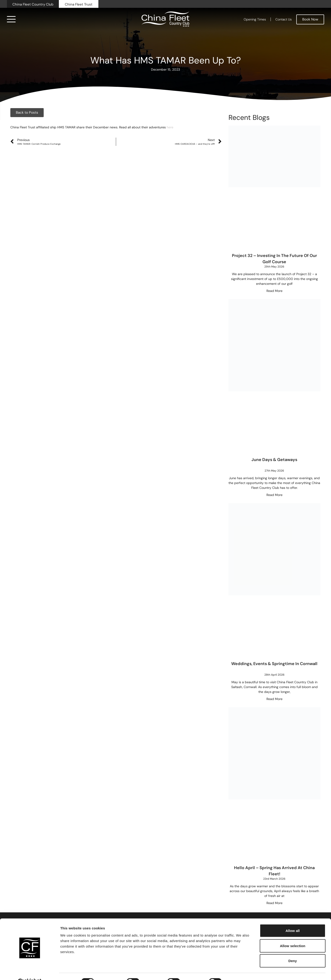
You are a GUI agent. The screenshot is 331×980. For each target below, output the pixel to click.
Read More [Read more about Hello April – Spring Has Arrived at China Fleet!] (274, 903)
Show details (241, 971)
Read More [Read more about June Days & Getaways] (274, 495)
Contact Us (284, 19)
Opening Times (255, 19)
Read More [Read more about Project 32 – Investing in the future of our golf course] (274, 291)
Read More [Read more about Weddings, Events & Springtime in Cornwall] (274, 699)
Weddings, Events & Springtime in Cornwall (274, 664)
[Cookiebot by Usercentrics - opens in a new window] (30, 971)
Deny (292, 950)
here (170, 127)
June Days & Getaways (274, 460)
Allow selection (293, 935)
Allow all (293, 920)
